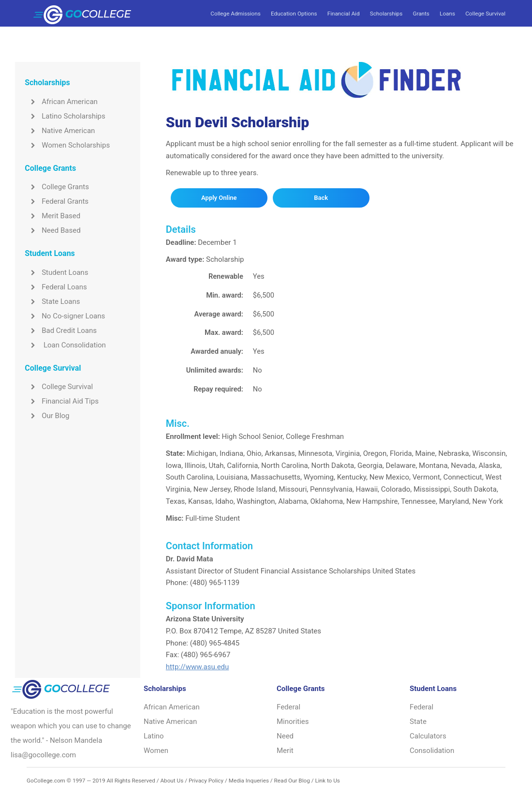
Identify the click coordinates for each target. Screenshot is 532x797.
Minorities (293, 722)
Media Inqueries (249, 781)
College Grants (57, 187)
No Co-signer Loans (65, 316)
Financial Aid (344, 14)
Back (321, 198)
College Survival (485, 14)
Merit (285, 751)
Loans (447, 14)
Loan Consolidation (65, 345)
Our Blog (47, 416)
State (418, 722)
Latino (154, 736)
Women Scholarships (67, 145)
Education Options (294, 14)
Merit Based (52, 216)
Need (285, 736)
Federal (288, 707)
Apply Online (219, 198)
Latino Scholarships (65, 116)
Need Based (52, 230)
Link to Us (327, 781)
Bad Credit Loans (61, 331)
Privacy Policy (206, 781)
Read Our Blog (292, 781)
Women (156, 751)
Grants (421, 14)
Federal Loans (56, 287)
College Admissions (235, 14)
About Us (172, 781)
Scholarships (386, 14)
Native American (60, 131)
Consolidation (432, 751)
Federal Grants (57, 201)
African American (61, 102)
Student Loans (56, 272)
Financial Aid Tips (62, 401)
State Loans (52, 301)
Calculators (428, 736)
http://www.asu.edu (198, 667)
